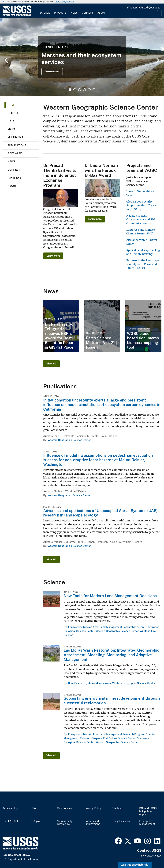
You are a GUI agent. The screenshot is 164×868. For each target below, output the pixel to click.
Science (45, 13)
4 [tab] (84, 90)
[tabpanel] (82, 57)
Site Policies (65, 808)
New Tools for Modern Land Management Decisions (110, 596)
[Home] (17, 15)
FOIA (33, 808)
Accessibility (10, 808)
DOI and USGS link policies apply (148, 811)
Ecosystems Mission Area (83, 627)
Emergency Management (147, 823)
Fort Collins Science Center (119, 738)
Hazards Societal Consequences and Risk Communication (141, 219)
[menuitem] (45, 11)
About (101, 13)
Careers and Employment (92, 823)
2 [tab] (75, 90)
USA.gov (35, 821)
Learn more (53, 256)
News (74, 13)
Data (11, 121)
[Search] (158, 13)
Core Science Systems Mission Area (89, 683)
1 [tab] (70, 90)
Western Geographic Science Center (69, 440)
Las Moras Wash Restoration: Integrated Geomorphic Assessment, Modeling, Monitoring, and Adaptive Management (111, 655)
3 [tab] (80, 90)
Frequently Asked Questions (144, 8)
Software (15, 153)
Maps (11, 129)
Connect (88, 13)
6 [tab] (94, 90)
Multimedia (15, 137)
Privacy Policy (93, 808)
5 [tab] (89, 90)
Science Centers (55, 47)
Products (60, 13)
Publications (17, 145)
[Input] (141, 13)
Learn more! (52, 71)
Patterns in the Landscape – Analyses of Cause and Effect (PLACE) (143, 264)
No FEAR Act (10, 821)
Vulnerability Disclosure (65, 823)
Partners (14, 178)
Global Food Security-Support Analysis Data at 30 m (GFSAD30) (144, 205)
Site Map (117, 808)
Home (11, 105)
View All (51, 364)
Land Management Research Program (122, 627)
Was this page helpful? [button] (135, 865)
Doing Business (121, 821)
